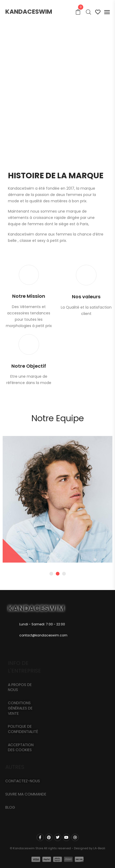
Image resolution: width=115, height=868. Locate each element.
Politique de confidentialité (23, 729)
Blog (10, 807)
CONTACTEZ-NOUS (23, 781)
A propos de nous (20, 687)
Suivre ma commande (26, 794)
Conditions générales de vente (20, 708)
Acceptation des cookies (21, 747)
